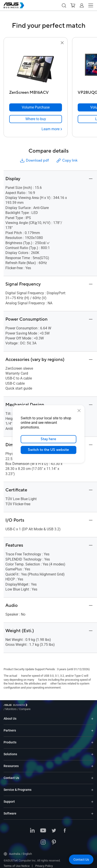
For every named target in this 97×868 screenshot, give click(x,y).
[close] (79, 410)
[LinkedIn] (32, 827)
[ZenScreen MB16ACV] (36, 91)
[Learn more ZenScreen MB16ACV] (52, 129)
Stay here (49, 439)
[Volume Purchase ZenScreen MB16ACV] (36, 107)
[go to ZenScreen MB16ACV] (36, 67)
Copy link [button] (67, 161)
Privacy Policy (44, 863)
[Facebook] (65, 827)
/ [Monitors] (36, 706)
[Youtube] (43, 827)
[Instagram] (43, 839)
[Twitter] (54, 827)
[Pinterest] (54, 839)
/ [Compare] (49, 706)
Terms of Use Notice (17, 863)
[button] (64, 5)
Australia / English (18, 851)
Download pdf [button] (34, 161)
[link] (36, 119)
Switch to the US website (49, 450)
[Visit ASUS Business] (16, 706)
